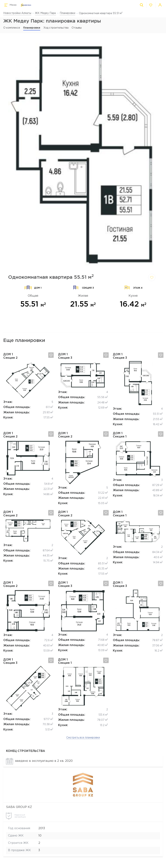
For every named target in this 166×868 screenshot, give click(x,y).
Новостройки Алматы (17, 13)
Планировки (67, 13)
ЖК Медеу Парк (45, 13)
